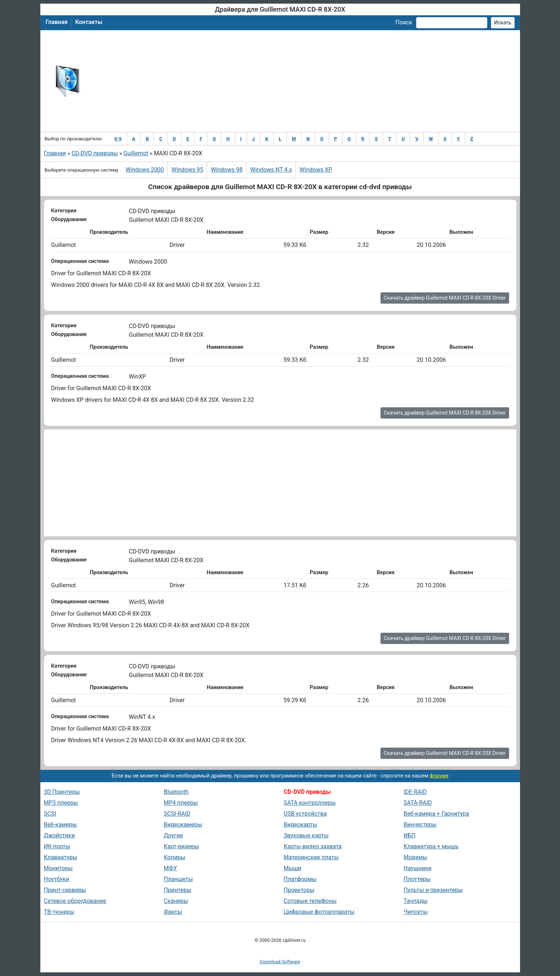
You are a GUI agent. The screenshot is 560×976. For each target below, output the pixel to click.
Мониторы (58, 868)
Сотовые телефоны (310, 901)
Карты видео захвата (313, 846)
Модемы (416, 857)
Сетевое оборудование (75, 901)
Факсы (173, 912)
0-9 (118, 139)
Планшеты (178, 879)
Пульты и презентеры (433, 890)
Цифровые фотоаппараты (319, 912)
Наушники (418, 868)
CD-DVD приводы (95, 153)
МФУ (170, 868)
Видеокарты (301, 825)
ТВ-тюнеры (59, 912)
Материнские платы (311, 857)
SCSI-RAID (177, 814)
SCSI (50, 814)
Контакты (89, 22)
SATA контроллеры (310, 803)
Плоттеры (417, 879)
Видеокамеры (183, 825)
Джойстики (60, 835)
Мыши (293, 868)
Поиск (404, 22)
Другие (174, 835)
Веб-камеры (61, 825)
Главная (57, 22)
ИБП (410, 835)
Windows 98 (227, 170)
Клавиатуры (61, 857)
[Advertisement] (304, 81)
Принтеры (178, 890)
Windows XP (316, 170)
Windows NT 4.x (271, 170)
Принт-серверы (65, 890)
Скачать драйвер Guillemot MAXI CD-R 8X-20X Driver (445, 298)
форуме (439, 776)
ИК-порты (57, 846)
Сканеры (176, 901)
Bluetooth (176, 792)
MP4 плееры (181, 803)
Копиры (175, 857)
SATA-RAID (418, 803)
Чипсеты (416, 912)
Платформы (300, 879)
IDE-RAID (415, 792)
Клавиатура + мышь (431, 846)
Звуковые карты (306, 835)
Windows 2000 (145, 170)
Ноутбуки (57, 879)
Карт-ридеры (182, 846)
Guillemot (136, 153)
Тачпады (416, 901)
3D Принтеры (62, 792)
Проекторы (299, 890)
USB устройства (305, 814)
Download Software (280, 962)
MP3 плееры (61, 803)
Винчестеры (420, 825)
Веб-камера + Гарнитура (437, 814)
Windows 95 (187, 170)
